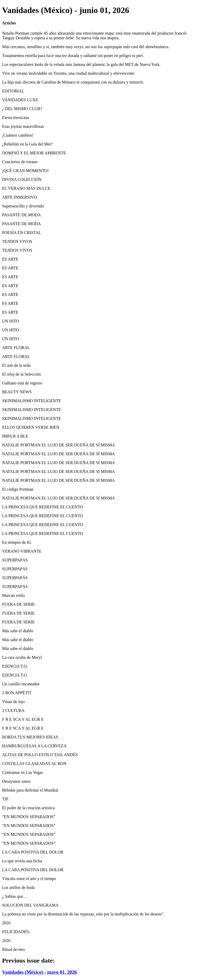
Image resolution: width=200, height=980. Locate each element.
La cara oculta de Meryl (22, 657)
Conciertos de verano (20, 162)
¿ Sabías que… (15, 896)
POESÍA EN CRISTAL (22, 233)
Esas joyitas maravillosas (23, 126)
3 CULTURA (13, 710)
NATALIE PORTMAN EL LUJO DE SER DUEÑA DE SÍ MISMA (58, 445)
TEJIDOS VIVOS (17, 241)
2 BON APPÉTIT (17, 693)
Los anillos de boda (18, 887)
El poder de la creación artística (28, 808)
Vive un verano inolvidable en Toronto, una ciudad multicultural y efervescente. (69, 73)
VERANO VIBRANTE (22, 551)
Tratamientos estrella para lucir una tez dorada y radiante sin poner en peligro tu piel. (73, 56)
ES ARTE (10, 259)
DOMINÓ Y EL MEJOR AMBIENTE (34, 153)
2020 (6, 923)
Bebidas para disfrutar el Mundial (30, 790)
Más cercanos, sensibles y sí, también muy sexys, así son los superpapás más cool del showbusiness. (86, 47)
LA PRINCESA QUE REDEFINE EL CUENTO (43, 507)
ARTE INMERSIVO (20, 197)
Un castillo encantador (21, 684)
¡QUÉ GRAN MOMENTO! (25, 171)
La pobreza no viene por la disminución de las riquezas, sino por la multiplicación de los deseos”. (83, 914)
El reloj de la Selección (21, 374)
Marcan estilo (14, 595)
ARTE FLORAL (16, 348)
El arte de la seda (16, 365)
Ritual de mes (14, 949)
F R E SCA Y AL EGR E (23, 719)
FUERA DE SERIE (18, 604)
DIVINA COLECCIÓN (22, 179)
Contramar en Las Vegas (23, 772)
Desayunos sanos (16, 781)
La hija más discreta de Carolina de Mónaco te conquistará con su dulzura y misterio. (73, 82)
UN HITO (11, 321)
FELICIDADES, (16, 932)
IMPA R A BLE (15, 436)
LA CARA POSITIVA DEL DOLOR (33, 852)
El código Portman (18, 489)
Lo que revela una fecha (22, 861)
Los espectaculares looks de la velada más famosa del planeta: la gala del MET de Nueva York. (81, 64)
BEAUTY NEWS (17, 392)
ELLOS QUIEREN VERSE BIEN (31, 427)
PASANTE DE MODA (21, 215)
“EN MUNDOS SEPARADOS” (29, 817)
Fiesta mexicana (16, 118)
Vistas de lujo (13, 702)
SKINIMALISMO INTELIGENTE (32, 401)
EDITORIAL (13, 91)
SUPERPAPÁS (15, 560)
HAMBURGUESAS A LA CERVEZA (34, 746)
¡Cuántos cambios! (18, 135)
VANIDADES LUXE (20, 100)
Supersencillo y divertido (23, 206)
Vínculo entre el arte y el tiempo (29, 879)
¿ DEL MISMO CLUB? (22, 109)
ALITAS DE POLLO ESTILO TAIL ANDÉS (40, 755)
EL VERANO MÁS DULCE (26, 188)
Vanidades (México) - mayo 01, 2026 (39, 972)
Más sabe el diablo (18, 631)
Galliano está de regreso (22, 383)
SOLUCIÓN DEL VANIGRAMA (30, 905)
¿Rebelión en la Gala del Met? (27, 144)
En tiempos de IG (17, 542)
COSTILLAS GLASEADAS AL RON (34, 764)
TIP (5, 799)
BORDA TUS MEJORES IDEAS (30, 737)
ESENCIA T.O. (15, 666)
